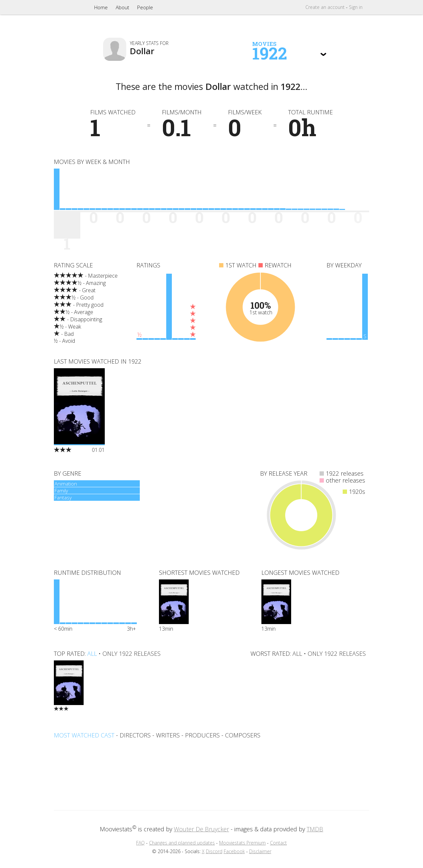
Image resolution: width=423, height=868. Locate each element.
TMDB (315, 829)
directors (135, 735)
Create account (325, 7)
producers (202, 735)
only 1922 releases (132, 653)
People (145, 7)
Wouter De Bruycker (201, 829)
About (122, 7)
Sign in (356, 7)
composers (243, 735)
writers (168, 735)
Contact (278, 843)
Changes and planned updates (182, 843)
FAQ (140, 843)
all (92, 653)
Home (101, 7)
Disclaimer (260, 851)
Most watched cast (84, 735)
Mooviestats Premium (242, 843)
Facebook (234, 851)
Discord (214, 851)
